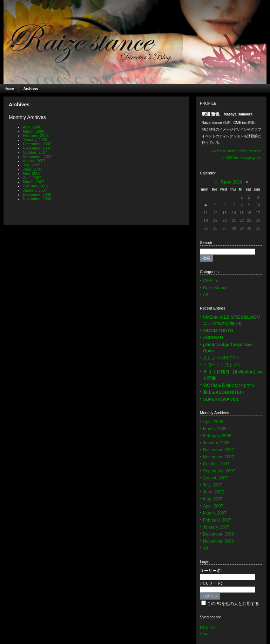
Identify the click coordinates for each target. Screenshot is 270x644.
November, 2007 (37, 148)
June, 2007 (32, 169)
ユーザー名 (210, 571)
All (205, 295)
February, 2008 (36, 135)
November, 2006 (37, 199)
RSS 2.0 (208, 628)
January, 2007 (35, 190)
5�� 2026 (232, 182)
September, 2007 (38, 157)
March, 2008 (33, 131)
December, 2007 (37, 144)
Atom (205, 634)
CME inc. (212, 281)
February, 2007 (36, 186)
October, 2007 (35, 152)
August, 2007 (34, 161)
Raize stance (215, 288)
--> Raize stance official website (237, 151)
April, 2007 (32, 178)
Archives (31, 89)
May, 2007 (32, 173)
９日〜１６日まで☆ (222, 365)
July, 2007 (31, 165)
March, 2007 (33, 182)
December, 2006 (37, 194)
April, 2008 (32, 127)
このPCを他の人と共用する (233, 604)
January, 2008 (35, 140)
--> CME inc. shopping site (241, 158)
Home (9, 89)
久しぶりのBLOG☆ (221, 358)
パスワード (210, 583)
